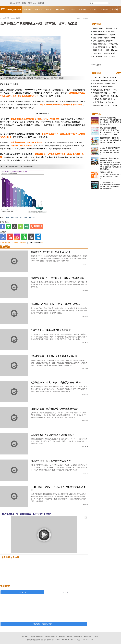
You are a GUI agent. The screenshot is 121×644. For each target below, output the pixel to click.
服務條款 (70, 637)
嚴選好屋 (115, 9)
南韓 (17, 217)
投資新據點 (60, 9)
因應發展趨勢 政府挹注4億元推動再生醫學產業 (56, 409)
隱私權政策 (78, 637)
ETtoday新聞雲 (15, 1)
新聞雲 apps (32, 1)
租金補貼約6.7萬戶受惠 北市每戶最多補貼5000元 (56, 304)
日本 (21, 217)
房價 (8, 217)
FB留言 (65, 592)
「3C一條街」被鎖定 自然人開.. (105, 77)
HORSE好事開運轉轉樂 (108, 118)
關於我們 (40, 637)
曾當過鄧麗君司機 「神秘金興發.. (105, 44)
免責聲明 (96, 637)
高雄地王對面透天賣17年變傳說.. (105, 32)
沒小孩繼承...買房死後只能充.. (104, 99)
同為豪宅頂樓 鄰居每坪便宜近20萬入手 (51, 461)
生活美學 (71, 9)
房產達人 (50, 9)
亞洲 (26, 217)
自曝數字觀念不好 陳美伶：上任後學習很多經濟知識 (57, 278)
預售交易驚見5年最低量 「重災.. (105, 90)
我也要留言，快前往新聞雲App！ (44, 624)
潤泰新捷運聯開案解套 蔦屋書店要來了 (51, 252)
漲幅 (12, 217)
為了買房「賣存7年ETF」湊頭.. (104, 84)
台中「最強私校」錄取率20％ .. (105, 41)
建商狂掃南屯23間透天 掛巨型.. (105, 38)
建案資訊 (93, 9)
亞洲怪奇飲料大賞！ (107, 172)
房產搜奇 (39, 9)
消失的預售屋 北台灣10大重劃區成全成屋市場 (54, 356)
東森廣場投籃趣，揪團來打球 (110, 138)
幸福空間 (104, 9)
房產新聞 (28, 9)
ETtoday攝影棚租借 (106, 182)
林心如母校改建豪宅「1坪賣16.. (104, 35)
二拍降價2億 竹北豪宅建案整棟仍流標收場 (52, 435)
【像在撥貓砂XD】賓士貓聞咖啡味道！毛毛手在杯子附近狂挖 (26, 514)
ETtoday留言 (22, 592)
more (119, 73)
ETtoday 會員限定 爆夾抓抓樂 (110, 148)
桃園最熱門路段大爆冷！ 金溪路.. (106, 105)
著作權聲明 (87, 637)
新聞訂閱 (41, 1)
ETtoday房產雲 (11, 10)
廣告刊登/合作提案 (51, 637)
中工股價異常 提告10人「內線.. (105, 56)
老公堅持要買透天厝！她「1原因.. (105, 47)
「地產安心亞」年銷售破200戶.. (104, 53)
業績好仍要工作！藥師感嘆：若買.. (105, 28)
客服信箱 (62, 637)
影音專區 (82, 9)
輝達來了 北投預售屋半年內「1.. (105, 87)
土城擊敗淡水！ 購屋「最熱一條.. (105, 50)
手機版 (24, 1)
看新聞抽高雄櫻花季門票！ (109, 128)
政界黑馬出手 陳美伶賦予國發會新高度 (51, 330)
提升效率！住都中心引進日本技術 (105, 80)
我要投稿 (25, 637)
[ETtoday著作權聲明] (34, 243)
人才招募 (32, 637)
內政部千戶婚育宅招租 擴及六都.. (106, 96)
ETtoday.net (59, 640)
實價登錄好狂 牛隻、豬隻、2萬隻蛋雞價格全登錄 (56, 382)
